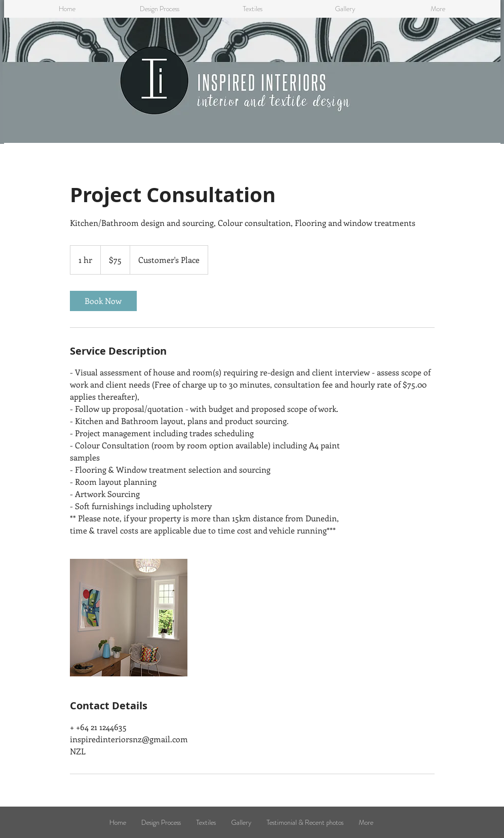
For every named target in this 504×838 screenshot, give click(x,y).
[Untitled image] (129, 618)
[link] (103, 301)
